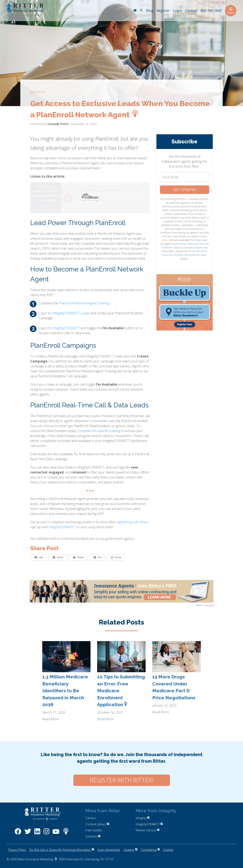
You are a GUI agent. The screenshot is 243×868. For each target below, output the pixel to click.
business (38, 92)
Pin (97, 557)
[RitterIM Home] (135, 11)
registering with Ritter (132, 522)
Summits (93, 836)
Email (116, 557)
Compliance (150, 850)
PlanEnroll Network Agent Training (84, 303)
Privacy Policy (186, 244)
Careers (130, 850)
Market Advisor (147, 830)
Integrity (143, 818)
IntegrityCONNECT (66, 328)
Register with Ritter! (122, 780)
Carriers (91, 818)
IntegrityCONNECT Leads (71, 313)
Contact (168, 850)
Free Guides (94, 830)
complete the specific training (99, 431)
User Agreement (109, 850)
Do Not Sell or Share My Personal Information (185, 253)
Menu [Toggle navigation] (231, 11)
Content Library (97, 824)
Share (58, 557)
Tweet (79, 557)
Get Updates (185, 190)
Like (39, 557)
